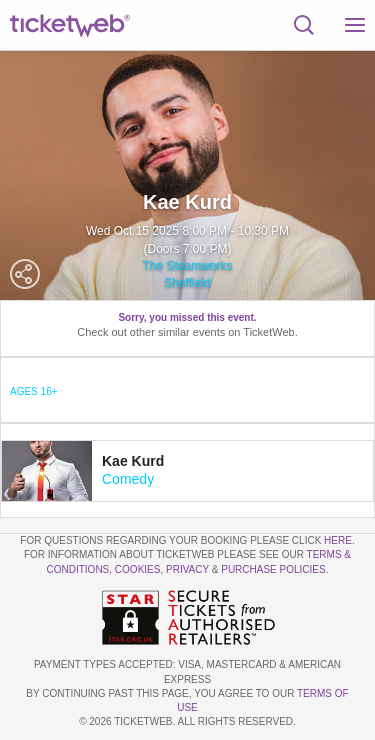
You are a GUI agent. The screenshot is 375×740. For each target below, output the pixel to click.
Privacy (187, 569)
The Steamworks (187, 266)
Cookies (138, 569)
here (338, 540)
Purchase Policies (273, 569)
